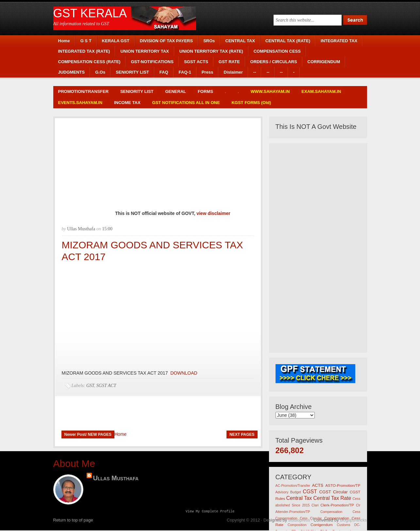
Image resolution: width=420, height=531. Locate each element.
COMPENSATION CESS (277, 51)
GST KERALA (90, 13)
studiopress (299, 521)
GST (90, 386)
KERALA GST (116, 41)
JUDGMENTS (72, 72)
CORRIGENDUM (324, 62)
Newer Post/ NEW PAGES (88, 434)
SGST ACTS (196, 62)
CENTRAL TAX (240, 41)
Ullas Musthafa (116, 478)
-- (255, 72)
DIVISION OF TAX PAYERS (166, 41)
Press (207, 72)
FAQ (164, 72)
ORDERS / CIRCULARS (274, 62)
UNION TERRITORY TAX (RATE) (211, 51)
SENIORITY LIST (132, 72)
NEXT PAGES (242, 434)
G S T (86, 41)
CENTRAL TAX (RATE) (288, 41)
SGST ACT (106, 386)
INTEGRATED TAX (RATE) (84, 51)
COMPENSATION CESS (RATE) (89, 62)
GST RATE (229, 62)
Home (64, 41)
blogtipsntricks (353, 521)
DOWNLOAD (183, 373)
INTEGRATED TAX (339, 41)
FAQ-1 (185, 72)
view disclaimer (219, 213)
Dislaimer (233, 72)
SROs (209, 41)
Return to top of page (73, 521)
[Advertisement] (158, 164)
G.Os (100, 72)
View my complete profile (210, 512)
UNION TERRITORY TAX (144, 51)
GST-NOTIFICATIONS (152, 62)
